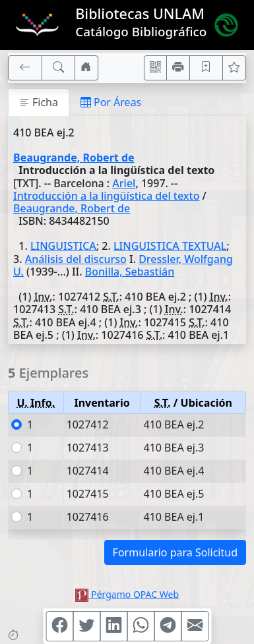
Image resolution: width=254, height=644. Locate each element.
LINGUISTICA (63, 246)
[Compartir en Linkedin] (113, 626)
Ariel (124, 183)
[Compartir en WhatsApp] (141, 626)
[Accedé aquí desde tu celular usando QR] (156, 68)
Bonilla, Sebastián (130, 272)
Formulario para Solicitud (175, 552)
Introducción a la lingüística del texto (106, 196)
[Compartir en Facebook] (59, 626)
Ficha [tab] (39, 102)
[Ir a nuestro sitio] (86, 68)
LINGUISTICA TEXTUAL (170, 246)
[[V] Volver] (25, 68)
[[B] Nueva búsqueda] (59, 68)
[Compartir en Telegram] (168, 626)
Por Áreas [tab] (111, 102)
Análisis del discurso (76, 259)
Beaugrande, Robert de (74, 158)
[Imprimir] (178, 68)
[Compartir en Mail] (195, 626)
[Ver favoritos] (234, 68)
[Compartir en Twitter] (86, 626)
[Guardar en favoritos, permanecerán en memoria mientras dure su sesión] (206, 68)
